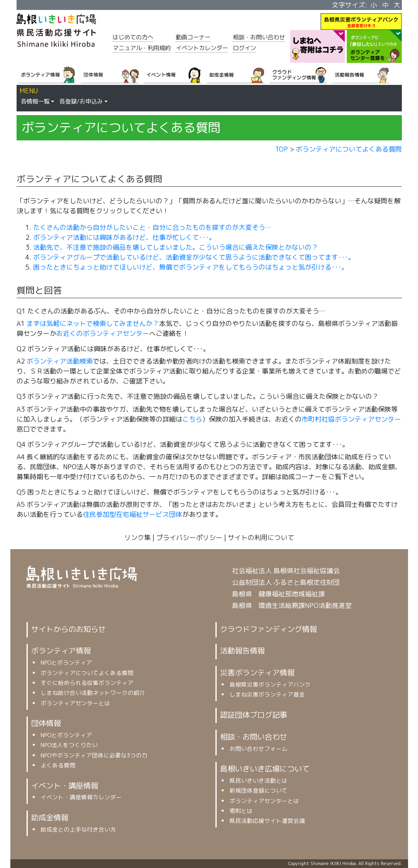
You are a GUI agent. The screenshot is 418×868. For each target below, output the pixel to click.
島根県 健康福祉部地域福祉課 (278, 594)
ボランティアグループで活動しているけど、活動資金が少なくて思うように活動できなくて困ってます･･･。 (194, 257)
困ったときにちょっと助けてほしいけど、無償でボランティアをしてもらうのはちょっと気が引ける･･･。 (191, 267)
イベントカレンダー (202, 48)
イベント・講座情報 (65, 786)
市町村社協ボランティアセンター (351, 419)
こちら (192, 419)
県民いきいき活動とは (259, 780)
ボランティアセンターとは (75, 703)
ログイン (244, 48)
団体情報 (46, 723)
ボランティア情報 (61, 651)
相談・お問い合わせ (259, 37)
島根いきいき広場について (265, 769)
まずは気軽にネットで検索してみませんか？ (93, 323)
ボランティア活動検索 (60, 361)
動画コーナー (193, 37)
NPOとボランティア (66, 662)
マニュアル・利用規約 (142, 48)
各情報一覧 (35, 101)
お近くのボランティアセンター (103, 333)
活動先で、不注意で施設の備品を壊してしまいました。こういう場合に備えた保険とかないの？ (176, 247)
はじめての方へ (133, 37)
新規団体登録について (259, 790)
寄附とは (241, 811)
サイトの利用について (261, 538)
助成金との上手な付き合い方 (78, 829)
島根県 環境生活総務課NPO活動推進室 (292, 605)
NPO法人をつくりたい (69, 745)
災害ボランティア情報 (257, 673)
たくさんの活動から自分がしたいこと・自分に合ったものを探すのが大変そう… (152, 227)
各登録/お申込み (81, 101)
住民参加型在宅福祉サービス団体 (133, 514)
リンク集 (138, 538)
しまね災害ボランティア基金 (267, 694)
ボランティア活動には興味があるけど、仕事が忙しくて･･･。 (124, 237)
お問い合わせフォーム (259, 749)
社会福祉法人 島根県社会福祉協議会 (286, 571)
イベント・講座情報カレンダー (81, 797)
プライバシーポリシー (189, 538)
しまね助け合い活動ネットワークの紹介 (93, 693)
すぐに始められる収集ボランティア (87, 683)
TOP (281, 149)
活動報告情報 (242, 651)
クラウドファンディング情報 (268, 629)
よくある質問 (58, 765)
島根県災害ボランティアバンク (270, 684)
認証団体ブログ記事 (254, 715)
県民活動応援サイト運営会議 (267, 821)
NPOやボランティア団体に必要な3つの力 (94, 755)
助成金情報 (50, 817)
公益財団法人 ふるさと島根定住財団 (286, 582)
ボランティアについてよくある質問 (349, 149)
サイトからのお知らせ (68, 629)
